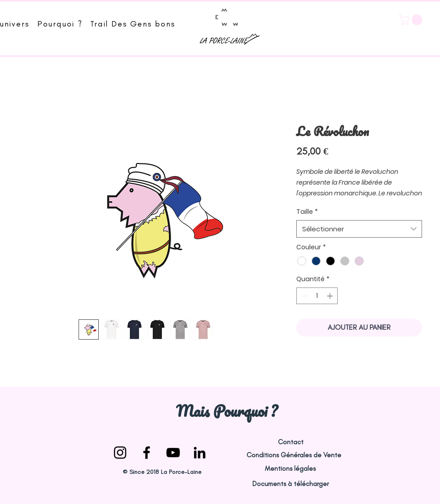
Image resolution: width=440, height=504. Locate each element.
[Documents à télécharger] (290, 484)
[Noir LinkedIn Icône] (200, 453)
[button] (412, 20)
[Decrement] (303, 296)
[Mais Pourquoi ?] (227, 411)
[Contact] (290, 442)
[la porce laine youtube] (173, 453)
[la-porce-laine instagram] (120, 453)
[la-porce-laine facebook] (147, 453)
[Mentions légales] (290, 469)
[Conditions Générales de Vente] (294, 455)
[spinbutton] (317, 296)
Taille (307, 212)
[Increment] (331, 296)
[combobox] (359, 229)
